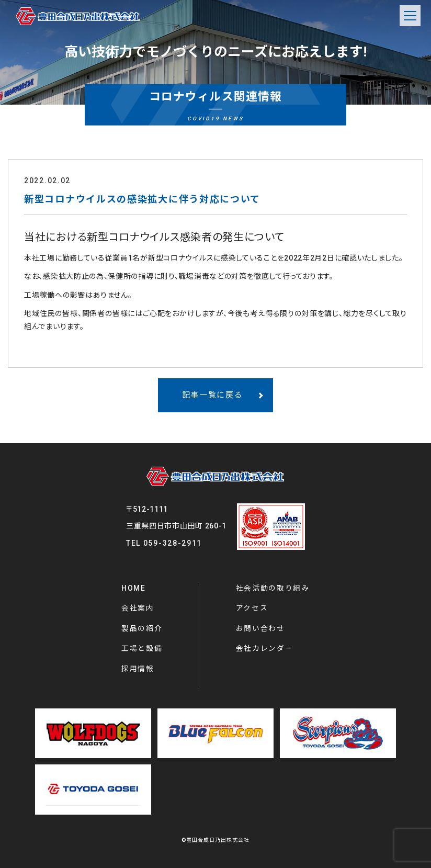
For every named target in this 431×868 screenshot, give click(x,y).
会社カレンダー (265, 648)
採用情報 (138, 669)
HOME (134, 588)
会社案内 (138, 608)
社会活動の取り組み (273, 588)
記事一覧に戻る (213, 395)
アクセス (252, 608)
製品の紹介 (142, 628)
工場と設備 (142, 648)
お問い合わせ (260, 628)
